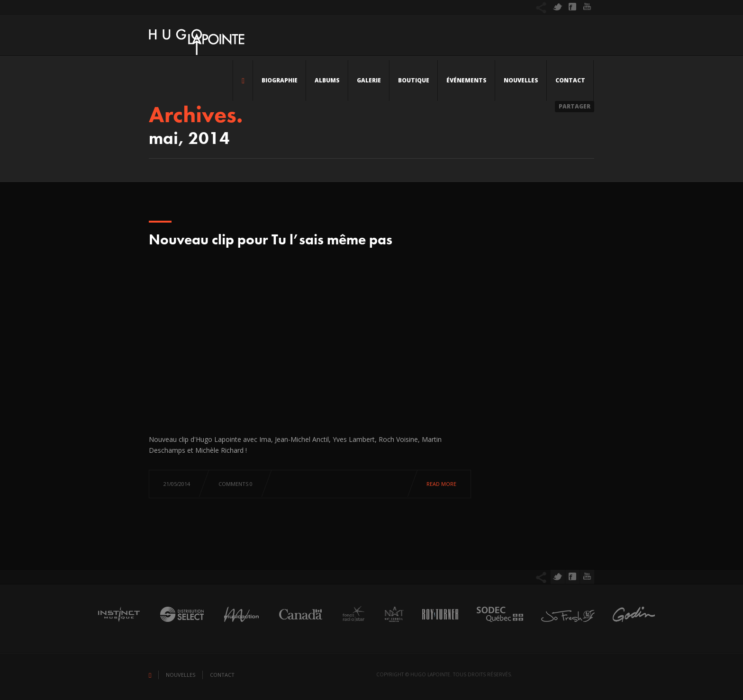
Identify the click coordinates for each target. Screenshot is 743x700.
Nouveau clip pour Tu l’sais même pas (271, 240)
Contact (570, 80)
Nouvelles (521, 80)
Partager (575, 106)
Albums (327, 80)
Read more (441, 484)
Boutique (414, 80)
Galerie (369, 80)
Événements (467, 80)
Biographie (280, 80)
